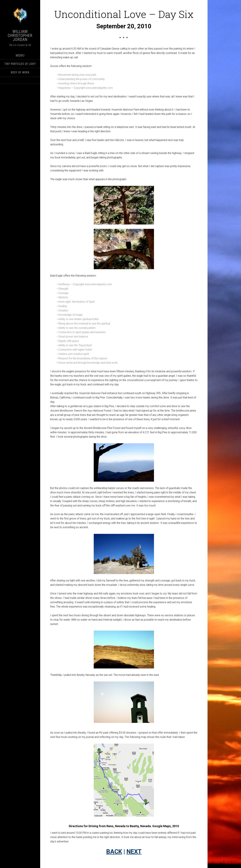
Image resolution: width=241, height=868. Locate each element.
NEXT (134, 852)
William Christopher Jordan (20, 35)
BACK (114, 852)
